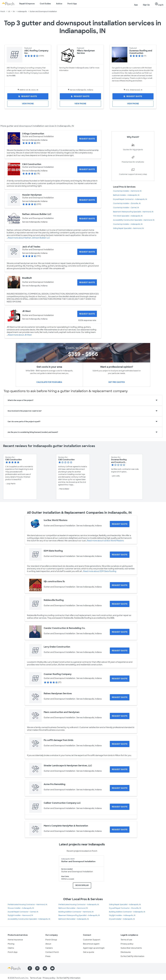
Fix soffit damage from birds (59, 740)
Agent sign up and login (94, 948)
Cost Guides (45, 4)
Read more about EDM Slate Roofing (100, 571)
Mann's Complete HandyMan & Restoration (66, 826)
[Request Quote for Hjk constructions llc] (120, 585)
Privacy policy (127, 944)
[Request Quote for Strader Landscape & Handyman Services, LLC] (120, 769)
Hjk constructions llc (54, 581)
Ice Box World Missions (56, 520)
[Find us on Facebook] (30, 968)
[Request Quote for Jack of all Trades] (87, 252)
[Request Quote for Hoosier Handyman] (87, 200)
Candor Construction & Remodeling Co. (64, 628)
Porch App (72, 4)
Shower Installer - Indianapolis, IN (21, 908)
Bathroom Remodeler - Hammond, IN (73, 908)
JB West (26, 311)
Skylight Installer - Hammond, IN (20, 915)
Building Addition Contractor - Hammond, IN (76, 912)
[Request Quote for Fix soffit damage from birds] (120, 744)
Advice (59, 4)
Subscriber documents (131, 948)
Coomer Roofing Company (58, 674)
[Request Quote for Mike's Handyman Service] (80, 96)
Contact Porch (52, 952)
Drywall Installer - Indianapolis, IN (122, 919)
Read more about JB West (20, 335)
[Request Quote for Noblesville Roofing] (120, 604)
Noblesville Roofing (54, 600)
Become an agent (91, 944)
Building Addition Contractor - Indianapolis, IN (127, 912)
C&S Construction (32, 164)
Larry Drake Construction (57, 647)
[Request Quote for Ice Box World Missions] (120, 524)
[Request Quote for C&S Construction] (87, 169)
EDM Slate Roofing (53, 551)
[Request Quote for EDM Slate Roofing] (120, 555)
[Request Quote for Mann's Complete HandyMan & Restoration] (120, 830)
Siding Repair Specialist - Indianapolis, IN (125, 905)
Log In (159, 4)
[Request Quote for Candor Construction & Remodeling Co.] (120, 632)
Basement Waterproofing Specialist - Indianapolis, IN (79, 915)
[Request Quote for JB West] (87, 314)
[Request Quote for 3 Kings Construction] (87, 139)
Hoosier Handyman (32, 195)
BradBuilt (27, 278)
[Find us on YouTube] (52, 968)
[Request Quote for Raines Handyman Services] (120, 697)
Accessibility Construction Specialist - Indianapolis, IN (29, 919)
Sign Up (146, 5)
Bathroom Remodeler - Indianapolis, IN (74, 919)
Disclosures (126, 952)
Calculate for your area (49, 382)
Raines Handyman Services (58, 693)
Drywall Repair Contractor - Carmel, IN (23, 912)
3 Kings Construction (33, 134)
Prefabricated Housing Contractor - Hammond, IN (27, 905)
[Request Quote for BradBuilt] (87, 282)
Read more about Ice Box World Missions (105, 541)
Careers (49, 948)
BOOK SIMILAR (82, 885)
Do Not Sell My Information (132, 956)
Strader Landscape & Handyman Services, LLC (68, 766)
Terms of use (126, 940)
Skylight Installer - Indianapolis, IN (122, 915)
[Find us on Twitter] (45, 968)
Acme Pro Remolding (55, 784)
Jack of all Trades (31, 247)
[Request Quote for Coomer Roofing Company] (120, 679)
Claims (11, 948)
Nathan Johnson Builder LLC (37, 214)
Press (48, 956)
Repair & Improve (27, 4)
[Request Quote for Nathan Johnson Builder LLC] (87, 219)
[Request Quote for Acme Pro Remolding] (120, 788)
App (136, 5)
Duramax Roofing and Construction (141, 52)
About (48, 944)
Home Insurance (15, 940)
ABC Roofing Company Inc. (36, 52)
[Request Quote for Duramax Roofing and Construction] (133, 96)
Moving (11, 944)
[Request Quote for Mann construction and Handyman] (120, 716)
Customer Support (92, 940)
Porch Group (51, 940)
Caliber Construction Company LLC (62, 803)
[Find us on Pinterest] (37, 968)
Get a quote (89, 952)
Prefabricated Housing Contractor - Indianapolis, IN (79, 905)
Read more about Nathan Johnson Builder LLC (29, 238)
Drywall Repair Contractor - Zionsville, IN (125, 908)
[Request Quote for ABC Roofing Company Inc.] (28, 96)
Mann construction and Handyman (62, 712)
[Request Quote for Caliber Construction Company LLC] (120, 807)
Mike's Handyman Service (86, 52)
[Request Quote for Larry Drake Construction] (120, 651)
